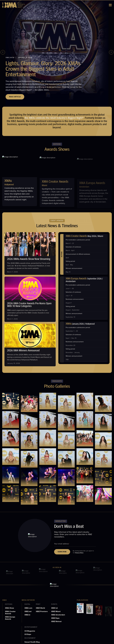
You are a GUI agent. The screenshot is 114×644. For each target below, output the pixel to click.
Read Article (15, 97)
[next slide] (111, 52)
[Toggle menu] (110, 5)
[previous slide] (3, 52)
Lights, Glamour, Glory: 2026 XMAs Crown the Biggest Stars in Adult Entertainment (43, 69)
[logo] (14, 5)
